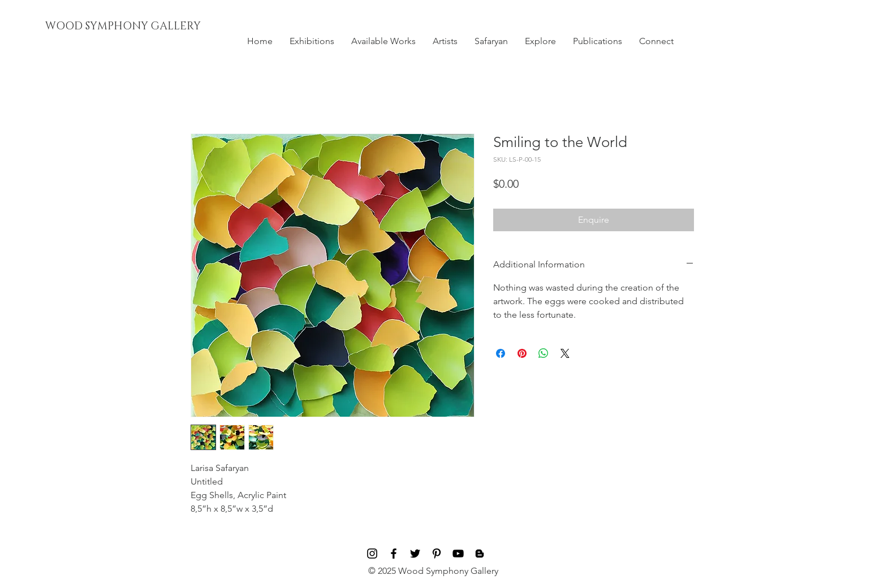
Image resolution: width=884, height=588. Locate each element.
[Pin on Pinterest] (522, 353)
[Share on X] (565, 353)
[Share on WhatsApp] (544, 353)
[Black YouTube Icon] (458, 554)
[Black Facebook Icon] (394, 554)
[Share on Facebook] (501, 353)
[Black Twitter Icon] (415, 554)
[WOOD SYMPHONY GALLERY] (149, 27)
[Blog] (480, 554)
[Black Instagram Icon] (372, 554)
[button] (312, 41)
